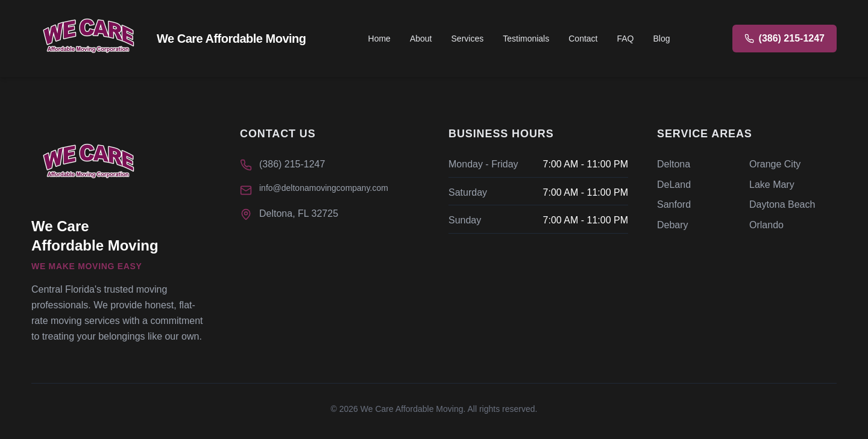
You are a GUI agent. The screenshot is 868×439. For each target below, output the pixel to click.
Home (379, 39)
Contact (583, 39)
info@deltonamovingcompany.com (324, 188)
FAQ (625, 39)
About (421, 39)
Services (468, 39)
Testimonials (526, 39)
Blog (662, 39)
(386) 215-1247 (292, 164)
